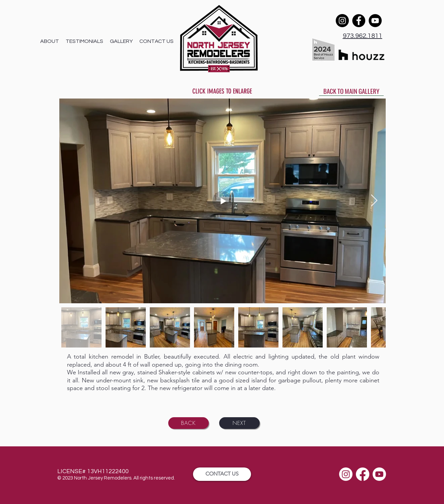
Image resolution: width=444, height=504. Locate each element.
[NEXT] (239, 423)
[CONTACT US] (222, 474)
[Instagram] (342, 21)
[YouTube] (375, 21)
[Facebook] (359, 21)
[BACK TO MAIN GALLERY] (351, 91)
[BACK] (188, 423)
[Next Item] (374, 201)
